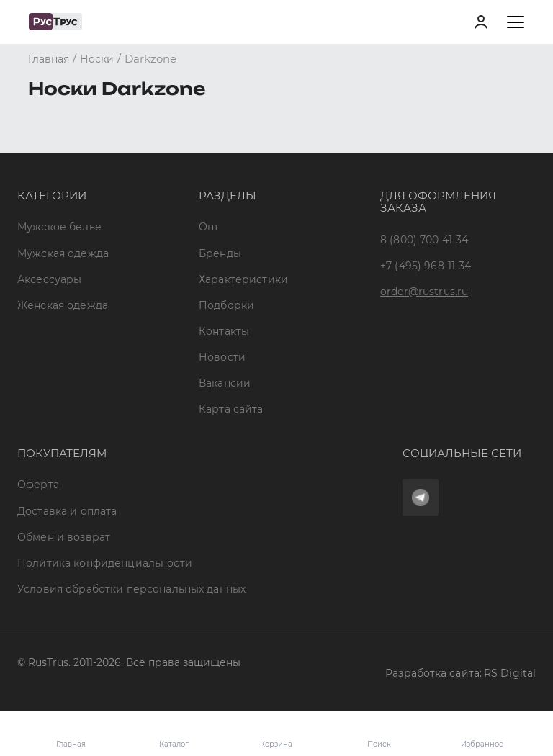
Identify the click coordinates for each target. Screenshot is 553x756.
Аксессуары (49, 279)
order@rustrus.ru (424, 292)
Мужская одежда (63, 253)
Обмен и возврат (64, 537)
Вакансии (225, 383)
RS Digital (510, 673)
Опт (209, 227)
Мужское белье (59, 227)
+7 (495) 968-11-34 (426, 266)
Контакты (224, 331)
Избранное (482, 734)
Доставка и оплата (67, 511)
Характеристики (243, 279)
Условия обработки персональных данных (131, 589)
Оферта (38, 485)
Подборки (226, 305)
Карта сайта (231, 409)
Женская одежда (63, 305)
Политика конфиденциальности (105, 563)
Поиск (379, 744)
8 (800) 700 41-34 (424, 240)
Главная (71, 744)
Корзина (276, 734)
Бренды (220, 253)
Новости (222, 357)
